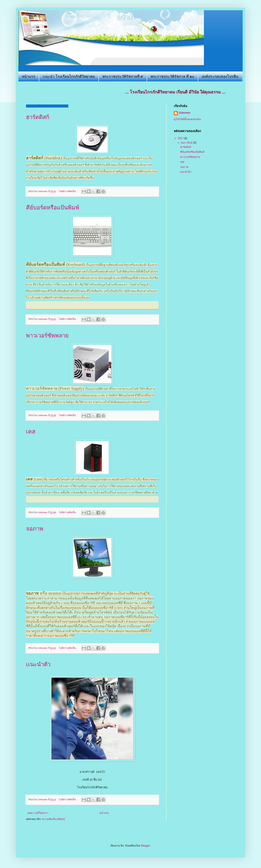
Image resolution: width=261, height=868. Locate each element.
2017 (181, 138)
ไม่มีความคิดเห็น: (68, 191)
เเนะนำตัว (38, 664)
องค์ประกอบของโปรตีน (220, 76)
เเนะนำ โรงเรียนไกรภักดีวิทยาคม (69, 76)
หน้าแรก (29, 76)
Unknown (185, 113)
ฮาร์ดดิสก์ (38, 117)
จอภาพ (35, 529)
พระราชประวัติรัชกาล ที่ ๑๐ (172, 76)
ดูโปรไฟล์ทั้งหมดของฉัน (187, 119)
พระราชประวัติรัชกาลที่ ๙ (123, 76)
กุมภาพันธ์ (187, 143)
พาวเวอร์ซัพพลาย (47, 336)
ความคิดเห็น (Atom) (54, 819)
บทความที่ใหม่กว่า (38, 813)
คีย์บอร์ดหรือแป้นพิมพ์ (53, 208)
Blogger (146, 846)
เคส (31, 432)
